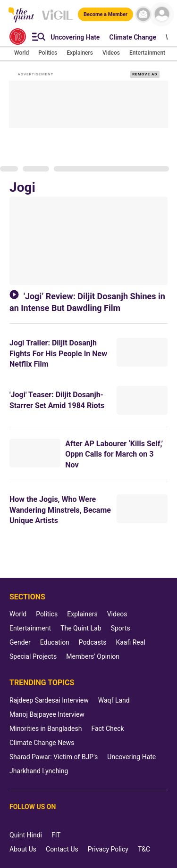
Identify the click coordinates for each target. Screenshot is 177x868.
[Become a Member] (105, 14)
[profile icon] (162, 14)
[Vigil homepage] (57, 19)
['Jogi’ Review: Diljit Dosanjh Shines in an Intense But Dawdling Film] (88, 241)
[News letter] (143, 14)
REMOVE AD (145, 74)
